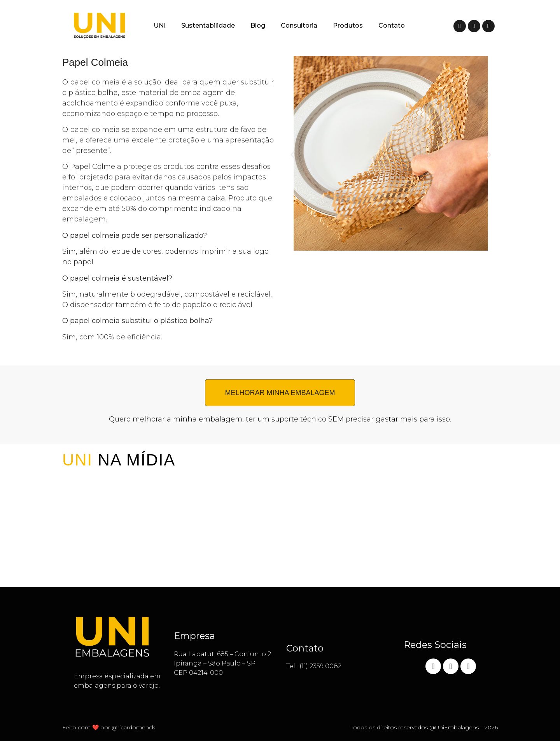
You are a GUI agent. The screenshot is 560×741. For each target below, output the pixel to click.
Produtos (348, 25)
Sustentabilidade (208, 25)
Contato (392, 25)
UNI (160, 25)
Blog (258, 25)
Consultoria (299, 25)
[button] (293, 155)
